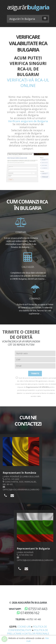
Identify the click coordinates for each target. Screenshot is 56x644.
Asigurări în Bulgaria (32, 631)
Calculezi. (28, 267)
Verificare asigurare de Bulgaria (28, 121)
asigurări (28, 7)
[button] (45, 18)
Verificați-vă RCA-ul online (28, 83)
